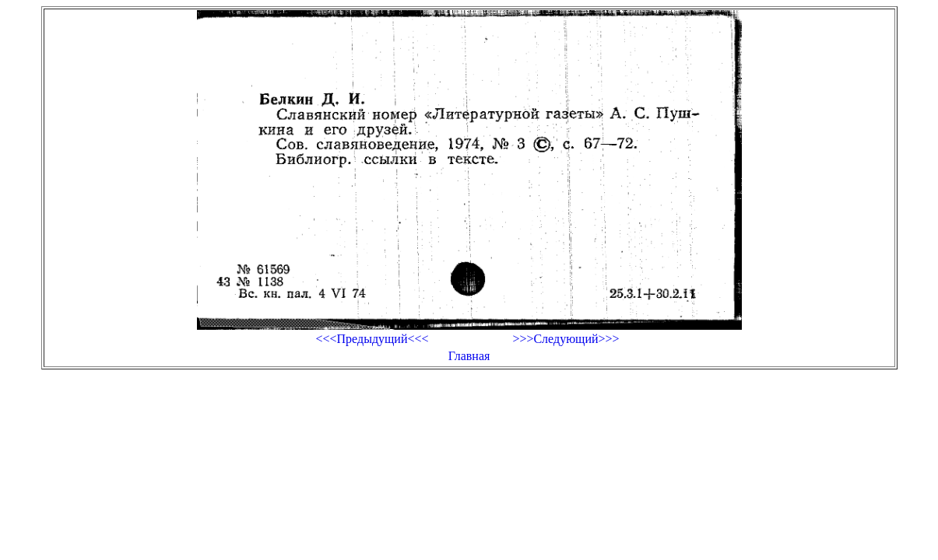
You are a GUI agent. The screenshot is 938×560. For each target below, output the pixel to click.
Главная (469, 356)
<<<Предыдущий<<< (372, 339)
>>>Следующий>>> (566, 339)
